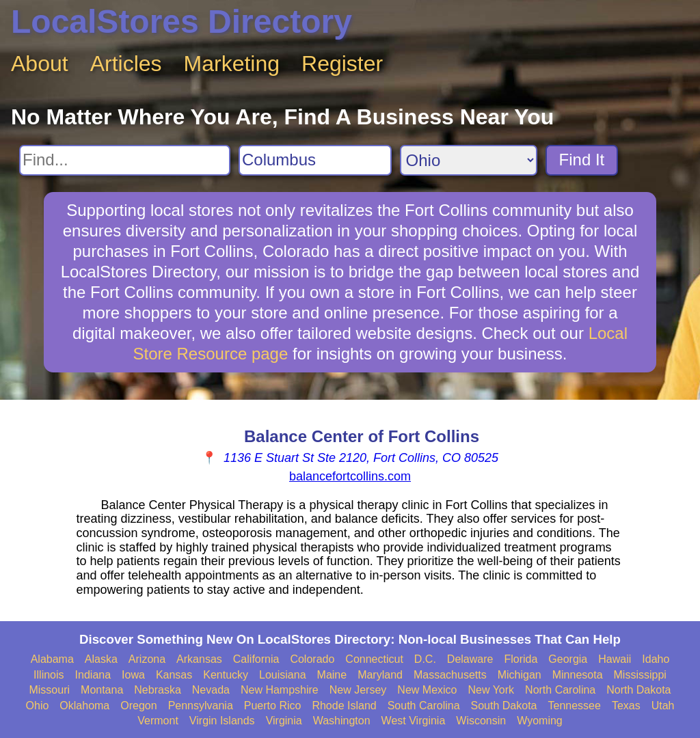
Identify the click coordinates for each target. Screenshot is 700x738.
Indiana (93, 675)
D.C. (425, 659)
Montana (102, 690)
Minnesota (578, 675)
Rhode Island (344, 706)
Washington (342, 721)
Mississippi (640, 675)
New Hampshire (280, 690)
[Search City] (315, 160)
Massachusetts (450, 675)
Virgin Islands (222, 721)
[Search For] (125, 160)
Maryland (380, 675)
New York (491, 690)
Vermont (158, 721)
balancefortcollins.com (350, 476)
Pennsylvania (201, 706)
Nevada (211, 690)
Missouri (49, 690)
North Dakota (638, 690)
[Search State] (469, 160)
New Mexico (427, 690)
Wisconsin (481, 721)
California (256, 659)
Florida (521, 659)
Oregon (138, 706)
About (40, 64)
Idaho (656, 659)
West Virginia (414, 721)
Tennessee (574, 706)
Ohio (38, 706)
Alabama (52, 659)
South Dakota (504, 706)
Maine (332, 675)
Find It (582, 160)
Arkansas (199, 659)
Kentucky (226, 675)
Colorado (312, 659)
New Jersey (358, 690)
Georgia (568, 659)
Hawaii (615, 659)
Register (342, 64)
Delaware (470, 659)
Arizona (147, 659)
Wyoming (540, 721)
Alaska (101, 659)
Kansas (174, 675)
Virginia (284, 721)
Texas (626, 706)
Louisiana (283, 675)
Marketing (232, 64)
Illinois (49, 675)
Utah (663, 706)
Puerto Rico (273, 706)
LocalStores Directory (181, 22)
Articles (126, 64)
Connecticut (374, 659)
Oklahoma (84, 706)
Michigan (520, 675)
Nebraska (157, 690)
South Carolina (424, 706)
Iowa (133, 675)
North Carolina (560, 690)
